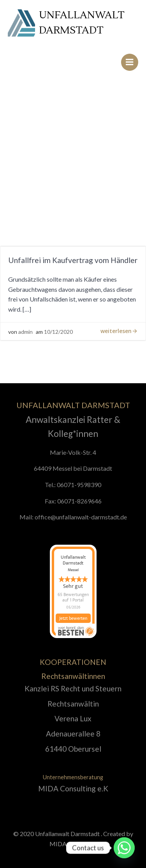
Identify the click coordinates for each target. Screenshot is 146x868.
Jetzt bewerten (73, 619)
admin (26, 332)
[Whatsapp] (124, 848)
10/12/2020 (58, 332)
